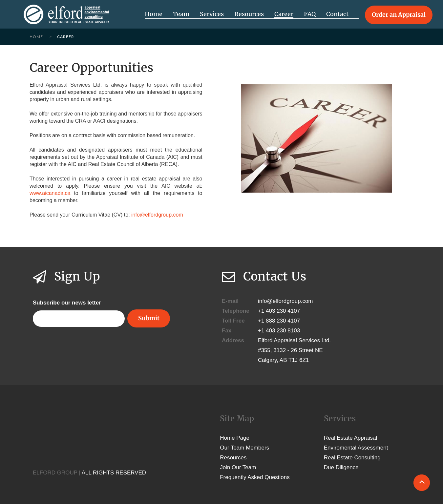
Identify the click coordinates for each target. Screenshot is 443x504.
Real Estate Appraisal (351, 438)
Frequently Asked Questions (255, 477)
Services (212, 14)
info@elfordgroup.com (157, 215)
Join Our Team (238, 467)
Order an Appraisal (399, 15)
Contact (337, 14)
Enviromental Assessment (356, 448)
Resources (249, 14)
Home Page (235, 438)
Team (181, 14)
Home (154, 14)
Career (284, 14)
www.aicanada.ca (50, 193)
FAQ (310, 14)
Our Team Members (244, 448)
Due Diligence (341, 467)
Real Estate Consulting (352, 458)
